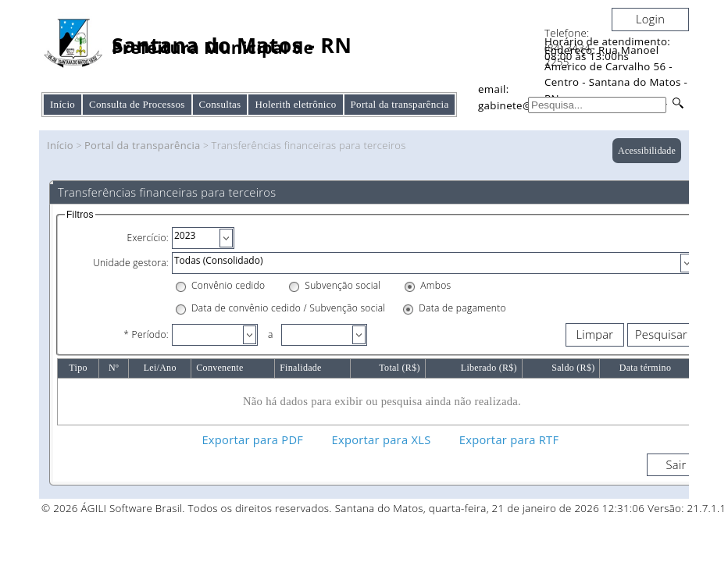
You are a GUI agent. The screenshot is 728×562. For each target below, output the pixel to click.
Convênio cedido (228, 285)
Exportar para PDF (252, 439)
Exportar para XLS (382, 439)
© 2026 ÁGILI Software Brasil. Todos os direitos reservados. (187, 508)
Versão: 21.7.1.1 (687, 508)
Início (62, 104)
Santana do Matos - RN (232, 46)
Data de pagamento (462, 308)
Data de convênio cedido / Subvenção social (288, 308)
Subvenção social (343, 285)
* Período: (146, 334)
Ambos (435, 285)
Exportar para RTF (509, 439)
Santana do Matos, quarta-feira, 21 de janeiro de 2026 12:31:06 (490, 508)
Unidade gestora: (131, 263)
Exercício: (148, 238)
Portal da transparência (143, 145)
